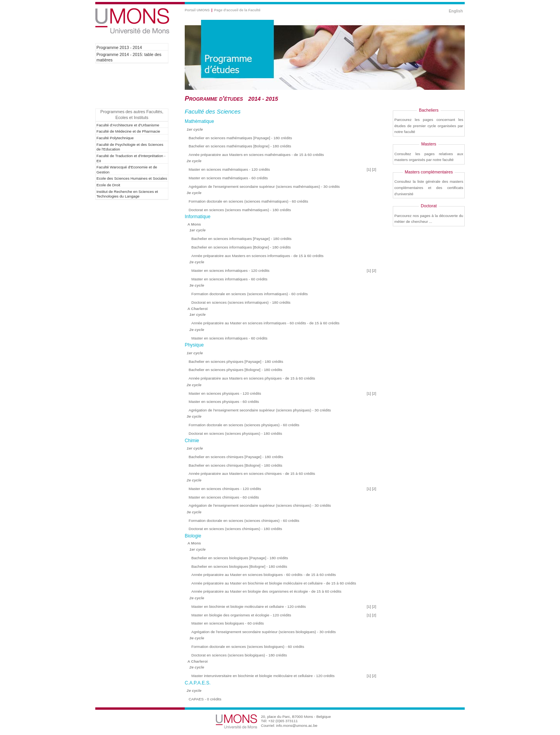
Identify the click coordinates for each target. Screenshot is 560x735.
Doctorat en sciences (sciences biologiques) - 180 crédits (239, 655)
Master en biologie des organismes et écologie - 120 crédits (241, 615)
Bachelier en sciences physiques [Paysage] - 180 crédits (236, 361)
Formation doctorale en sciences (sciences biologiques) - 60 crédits (248, 647)
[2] (374, 169)
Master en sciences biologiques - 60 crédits (227, 623)
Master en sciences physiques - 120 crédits (225, 393)
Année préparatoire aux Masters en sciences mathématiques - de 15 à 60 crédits (256, 155)
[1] (369, 169)
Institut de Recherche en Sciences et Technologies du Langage (127, 194)
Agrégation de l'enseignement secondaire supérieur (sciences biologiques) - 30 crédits (263, 632)
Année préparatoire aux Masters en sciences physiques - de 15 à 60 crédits (252, 378)
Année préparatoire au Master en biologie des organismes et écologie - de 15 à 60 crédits (266, 591)
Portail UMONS (197, 10)
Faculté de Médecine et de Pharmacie (128, 131)
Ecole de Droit (108, 185)
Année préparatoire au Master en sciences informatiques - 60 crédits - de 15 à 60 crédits (265, 323)
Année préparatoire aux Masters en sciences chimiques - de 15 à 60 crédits (252, 473)
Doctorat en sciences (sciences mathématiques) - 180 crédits (240, 210)
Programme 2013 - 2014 (119, 47)
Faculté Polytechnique (115, 138)
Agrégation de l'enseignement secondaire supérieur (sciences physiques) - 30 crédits (260, 410)
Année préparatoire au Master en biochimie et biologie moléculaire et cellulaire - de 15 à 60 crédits (274, 583)
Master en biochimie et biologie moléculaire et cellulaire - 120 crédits (248, 606)
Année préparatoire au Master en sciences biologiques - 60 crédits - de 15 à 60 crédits (264, 575)
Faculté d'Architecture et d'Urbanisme (128, 125)
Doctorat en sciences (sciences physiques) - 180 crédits (235, 433)
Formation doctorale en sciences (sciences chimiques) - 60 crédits (244, 521)
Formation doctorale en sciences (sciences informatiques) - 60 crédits (249, 294)
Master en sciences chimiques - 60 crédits (224, 497)
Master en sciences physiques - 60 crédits (224, 402)
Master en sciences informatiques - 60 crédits (229, 279)
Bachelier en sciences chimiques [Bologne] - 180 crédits (235, 465)
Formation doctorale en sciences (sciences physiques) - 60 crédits (244, 425)
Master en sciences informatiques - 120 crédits (230, 270)
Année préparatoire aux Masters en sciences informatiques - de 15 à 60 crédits (257, 256)
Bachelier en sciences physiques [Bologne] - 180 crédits (235, 370)
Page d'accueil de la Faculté (237, 10)
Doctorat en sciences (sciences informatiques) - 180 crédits (241, 302)
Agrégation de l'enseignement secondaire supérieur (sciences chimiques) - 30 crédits (260, 505)
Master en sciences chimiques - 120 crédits (225, 489)
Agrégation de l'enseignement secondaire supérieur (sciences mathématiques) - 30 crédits (264, 186)
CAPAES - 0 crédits (205, 699)
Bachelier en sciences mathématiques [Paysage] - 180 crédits (240, 138)
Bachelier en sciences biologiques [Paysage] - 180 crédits (240, 558)
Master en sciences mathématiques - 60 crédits (228, 178)
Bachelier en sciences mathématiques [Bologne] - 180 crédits (240, 146)
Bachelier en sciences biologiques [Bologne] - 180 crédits (239, 566)
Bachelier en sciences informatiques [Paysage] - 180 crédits (241, 239)
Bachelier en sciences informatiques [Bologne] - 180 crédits (241, 247)
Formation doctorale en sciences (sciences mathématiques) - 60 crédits (248, 201)
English (456, 11)
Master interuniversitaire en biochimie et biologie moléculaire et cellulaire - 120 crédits (263, 676)
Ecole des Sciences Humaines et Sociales (132, 178)
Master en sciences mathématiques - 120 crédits (229, 169)
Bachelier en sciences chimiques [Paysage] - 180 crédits (236, 457)
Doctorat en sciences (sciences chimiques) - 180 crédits (235, 529)
